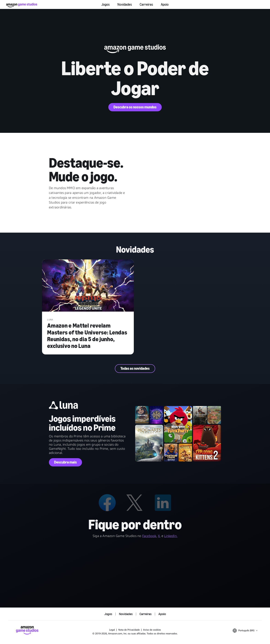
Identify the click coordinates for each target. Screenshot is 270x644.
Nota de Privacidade (129, 630)
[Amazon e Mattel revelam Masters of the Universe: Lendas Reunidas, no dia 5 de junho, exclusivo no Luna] (88, 286)
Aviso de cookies (152, 630)
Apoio (165, 4)
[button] (245, 631)
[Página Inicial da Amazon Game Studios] (22, 5)
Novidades (125, 4)
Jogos (106, 4)
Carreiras (146, 4)
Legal (112, 630)
